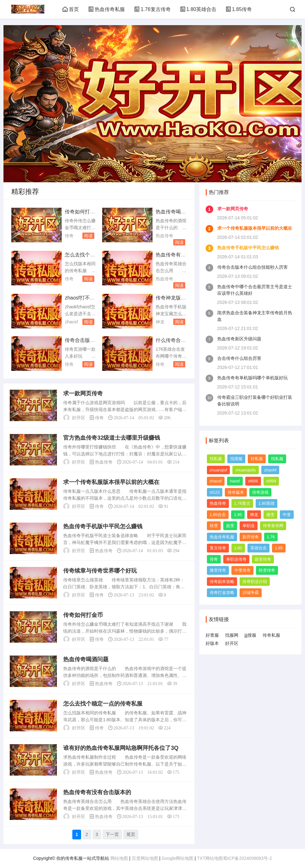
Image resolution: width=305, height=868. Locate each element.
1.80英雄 (266, 503)
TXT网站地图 (210, 858)
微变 (270, 515)
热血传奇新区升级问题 (239, 339)
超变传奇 (263, 559)
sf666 (253, 481)
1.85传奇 (239, 9)
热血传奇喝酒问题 (86, 659)
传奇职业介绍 (255, 582)
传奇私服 (271, 635)
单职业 (249, 526)
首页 (71, 9)
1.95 (238, 515)
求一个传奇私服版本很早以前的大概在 (111, 482)
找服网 (232, 635)
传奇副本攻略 (222, 582)
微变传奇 (218, 570)
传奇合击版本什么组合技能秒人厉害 (252, 267)
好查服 (212, 635)
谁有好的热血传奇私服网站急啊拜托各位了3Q (121, 748)
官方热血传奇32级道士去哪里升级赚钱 (112, 438)
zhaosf (71, 322)
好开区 (232, 643)
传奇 (69, 236)
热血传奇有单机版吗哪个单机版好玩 (252, 378)
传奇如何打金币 (83, 615)
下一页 (112, 834)
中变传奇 (242, 570)
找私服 (216, 459)
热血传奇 (164, 236)
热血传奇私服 (107, 9)
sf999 (271, 481)
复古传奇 (218, 548)
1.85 (279, 548)
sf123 (215, 492)
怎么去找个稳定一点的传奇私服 (103, 704)
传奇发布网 (273, 526)
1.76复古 (242, 503)
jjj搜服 (250, 635)
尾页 (131, 834)
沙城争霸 (251, 593)
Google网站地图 (177, 858)
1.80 (238, 548)
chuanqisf (219, 470)
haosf (235, 481)
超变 (230, 526)
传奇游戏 (260, 492)
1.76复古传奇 (152, 9)
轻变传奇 (267, 570)
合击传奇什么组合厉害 (239, 358)
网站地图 (119, 858)
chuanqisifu (246, 470)
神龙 (160, 322)
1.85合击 (218, 515)
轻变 (214, 526)
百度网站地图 (145, 858)
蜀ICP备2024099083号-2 (247, 858)
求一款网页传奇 (83, 393)
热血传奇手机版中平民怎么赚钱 (103, 526)
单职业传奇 (236, 559)
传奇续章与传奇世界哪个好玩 (100, 571)
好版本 (212, 643)
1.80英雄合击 (198, 9)
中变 (287, 515)
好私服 (257, 459)
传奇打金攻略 (222, 593)
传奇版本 (236, 492)
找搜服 (236, 459)
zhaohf (270, 470)
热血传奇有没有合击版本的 (97, 792)
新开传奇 (251, 537)
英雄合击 (258, 548)
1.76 (271, 537)
